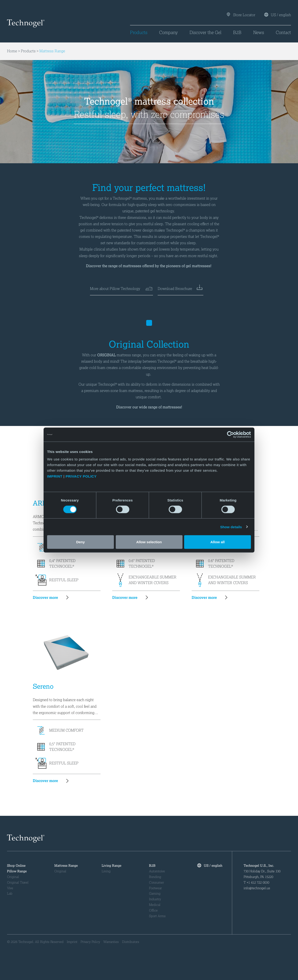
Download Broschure (180, 289)
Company (168, 32)
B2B (237, 32)
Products (139, 32)
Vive (10, 888)
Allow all (218, 542)
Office (153, 910)
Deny (80, 542)
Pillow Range (17, 871)
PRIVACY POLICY (82, 476)
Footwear (155, 888)
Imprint (72, 942)
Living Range (112, 866)
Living (106, 871)
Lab (10, 894)
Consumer (156, 883)
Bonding (155, 877)
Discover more (53, 598)
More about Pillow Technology (121, 289)
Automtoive (157, 871)
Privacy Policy (90, 942)
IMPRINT (55, 476)
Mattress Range (52, 51)
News (259, 32)
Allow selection (149, 542)
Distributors (131, 942)
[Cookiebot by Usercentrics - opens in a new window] (230, 435)
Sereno (43, 686)
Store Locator (241, 15)
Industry (155, 899)
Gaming (155, 894)
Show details (231, 527)
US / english (278, 15)
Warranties (111, 942)
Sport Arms (157, 916)
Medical (155, 905)
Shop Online (16, 866)
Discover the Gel (205, 32)
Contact (283, 32)
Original (13, 877)
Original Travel (18, 883)
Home (12, 51)
